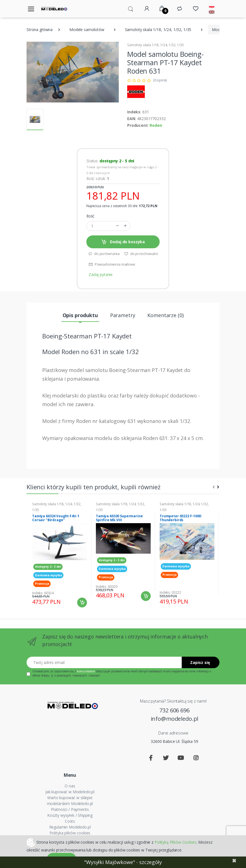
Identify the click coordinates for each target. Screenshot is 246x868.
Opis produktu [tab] (80, 315)
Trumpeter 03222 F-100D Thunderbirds (181, 518)
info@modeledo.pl (175, 719)
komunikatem (86, 671)
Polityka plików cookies (70, 833)
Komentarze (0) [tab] (165, 315)
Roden (156, 125)
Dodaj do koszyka (123, 242)
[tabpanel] (60, 555)
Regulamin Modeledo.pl (70, 827)
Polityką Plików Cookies (176, 842)
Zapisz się (200, 662)
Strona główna (40, 30)
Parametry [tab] (123, 315)
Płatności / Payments (70, 809)
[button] (131, 8)
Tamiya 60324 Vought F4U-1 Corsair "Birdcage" (56, 518)
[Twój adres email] (104, 662)
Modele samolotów (87, 30)
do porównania (104, 254)
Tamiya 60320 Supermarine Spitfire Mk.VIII (119, 518)
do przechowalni (141, 254)
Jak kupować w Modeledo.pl (70, 792)
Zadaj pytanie (101, 274)
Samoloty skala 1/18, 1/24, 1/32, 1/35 (158, 30)
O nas (70, 786)
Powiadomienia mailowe (112, 264)
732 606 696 (174, 710)
